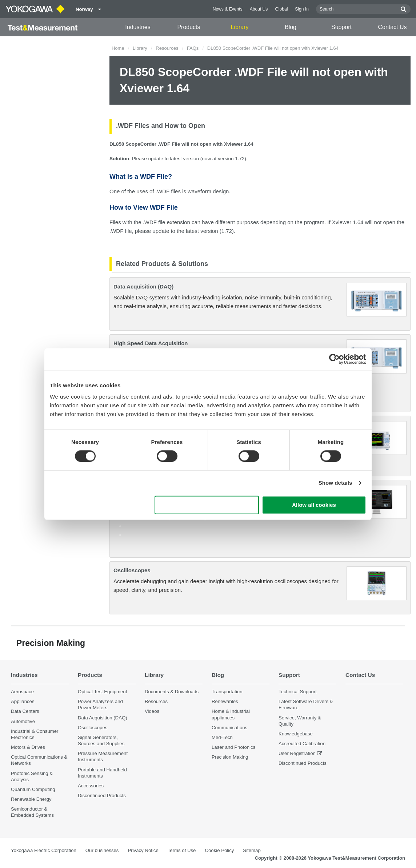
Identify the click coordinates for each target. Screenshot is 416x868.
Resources (167, 48)
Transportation (227, 692)
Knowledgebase (296, 734)
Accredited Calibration (302, 744)
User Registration (297, 753)
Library (240, 27)
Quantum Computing (33, 789)
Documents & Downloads (172, 692)
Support (341, 27)
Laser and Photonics (233, 747)
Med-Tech (222, 737)
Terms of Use (182, 850)
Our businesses (102, 850)
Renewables (225, 701)
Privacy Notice (143, 850)
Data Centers (25, 711)
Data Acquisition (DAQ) (143, 286)
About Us (259, 9)
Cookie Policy (219, 850)
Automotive (23, 721)
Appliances (23, 701)
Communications (229, 728)
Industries (138, 27)
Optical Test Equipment (102, 692)
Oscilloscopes (132, 570)
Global (281, 9)
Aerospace (22, 692)
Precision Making (230, 757)
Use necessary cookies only (207, 505)
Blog (291, 27)
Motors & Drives (28, 747)
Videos (152, 711)
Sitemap (252, 850)
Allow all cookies (314, 505)
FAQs (193, 48)
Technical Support (298, 692)
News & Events (228, 9)
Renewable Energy (31, 799)
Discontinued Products (102, 796)
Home (118, 48)
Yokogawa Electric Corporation (44, 850)
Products (189, 27)
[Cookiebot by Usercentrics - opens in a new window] (334, 359)
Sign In (302, 9)
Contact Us (392, 27)
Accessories (91, 786)
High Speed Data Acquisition (151, 343)
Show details (335, 483)
